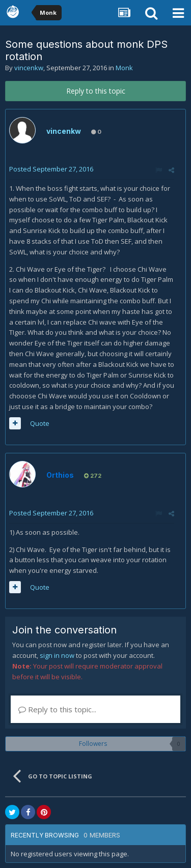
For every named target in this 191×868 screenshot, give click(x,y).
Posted (51, 169)
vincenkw (29, 68)
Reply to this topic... (57, 709)
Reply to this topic (96, 91)
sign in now (57, 655)
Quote (40, 423)
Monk (124, 68)
